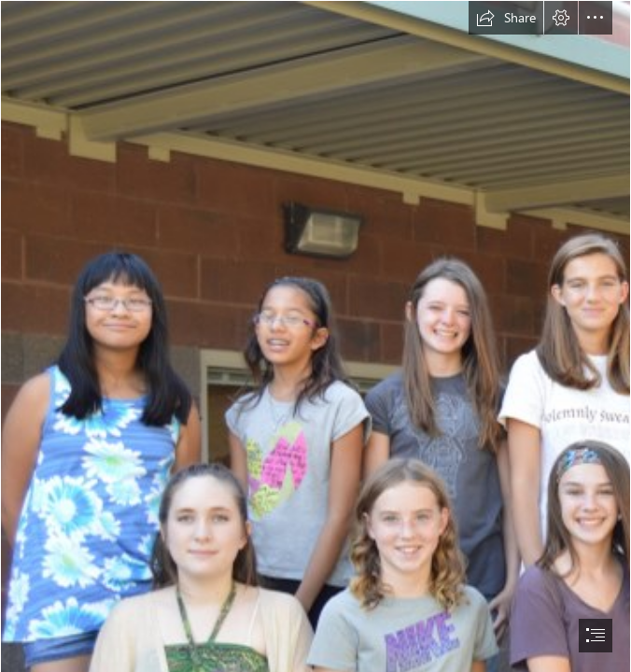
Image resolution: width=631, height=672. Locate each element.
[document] (315, 336)
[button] (506, 18)
